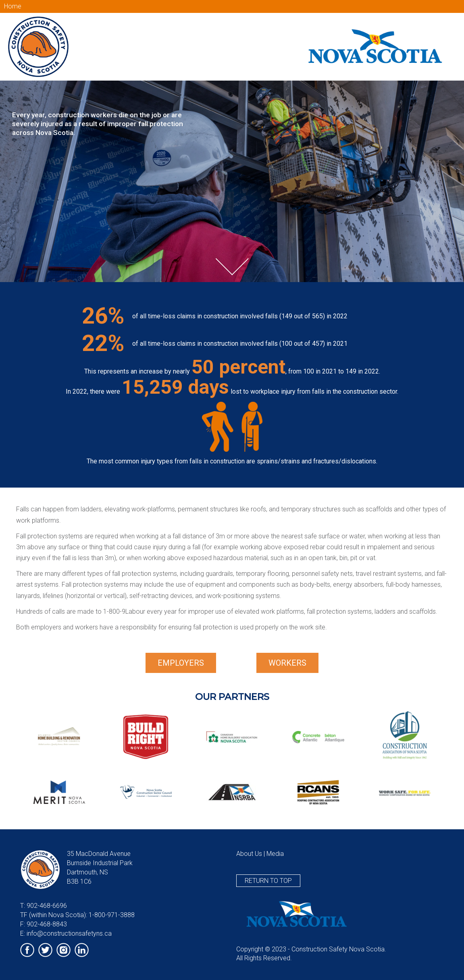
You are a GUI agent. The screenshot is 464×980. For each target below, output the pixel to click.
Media (275, 854)
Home (13, 6)
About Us (249, 854)
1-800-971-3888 (112, 915)
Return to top (268, 881)
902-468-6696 (47, 906)
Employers (181, 663)
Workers (287, 663)
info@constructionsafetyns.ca (69, 933)
